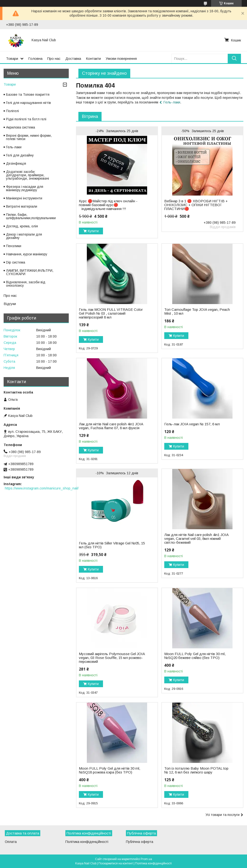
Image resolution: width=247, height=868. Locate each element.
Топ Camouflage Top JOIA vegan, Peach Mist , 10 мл (197, 312)
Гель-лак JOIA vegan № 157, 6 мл (192, 424)
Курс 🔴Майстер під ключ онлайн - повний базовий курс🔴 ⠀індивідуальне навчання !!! (108, 205)
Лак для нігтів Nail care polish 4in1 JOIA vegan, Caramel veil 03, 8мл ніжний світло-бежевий (196, 539)
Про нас (54, 58)
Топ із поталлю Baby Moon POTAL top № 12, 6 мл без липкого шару (196, 770)
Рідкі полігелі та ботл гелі (26, 119)
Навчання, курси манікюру (27, 254)
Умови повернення (121, 58)
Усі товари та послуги (223, 815)
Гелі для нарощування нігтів (28, 103)
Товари (12, 58)
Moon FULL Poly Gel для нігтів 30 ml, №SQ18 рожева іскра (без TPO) (110, 770)
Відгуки (10, 304)
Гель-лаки (172, 102)
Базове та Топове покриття (28, 95)
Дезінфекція (16, 163)
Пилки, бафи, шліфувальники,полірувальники (31, 216)
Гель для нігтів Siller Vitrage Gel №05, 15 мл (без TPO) (112, 545)
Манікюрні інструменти (24, 198)
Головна (35, 58)
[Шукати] (234, 58)
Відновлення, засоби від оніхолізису (26, 284)
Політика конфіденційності (87, 842)
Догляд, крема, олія (22, 226)
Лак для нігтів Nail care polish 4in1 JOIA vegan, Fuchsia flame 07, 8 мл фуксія (111, 426)
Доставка (73, 58)
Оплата (11, 842)
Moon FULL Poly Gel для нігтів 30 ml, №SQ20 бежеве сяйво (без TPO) (195, 656)
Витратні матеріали (22, 206)
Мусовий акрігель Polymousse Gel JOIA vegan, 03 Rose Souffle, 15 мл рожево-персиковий (112, 658)
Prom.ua (146, 859)
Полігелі (12, 111)
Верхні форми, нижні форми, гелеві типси (29, 137)
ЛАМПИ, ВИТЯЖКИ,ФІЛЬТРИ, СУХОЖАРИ (30, 272)
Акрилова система (21, 127)
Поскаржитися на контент (116, 863)
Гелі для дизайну (20, 155)
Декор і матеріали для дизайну (24, 236)
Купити (93, 231)
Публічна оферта (140, 842)
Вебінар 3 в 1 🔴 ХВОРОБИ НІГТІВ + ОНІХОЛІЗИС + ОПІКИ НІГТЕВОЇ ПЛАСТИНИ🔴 (196, 205)
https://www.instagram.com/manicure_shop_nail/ (42, 488)
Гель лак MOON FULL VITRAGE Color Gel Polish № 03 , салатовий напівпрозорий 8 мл (111, 313)
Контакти (93, 58)
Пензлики (14, 246)
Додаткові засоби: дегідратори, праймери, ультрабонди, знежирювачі (27, 175)
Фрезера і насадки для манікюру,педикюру (25, 188)
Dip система (16, 262)
